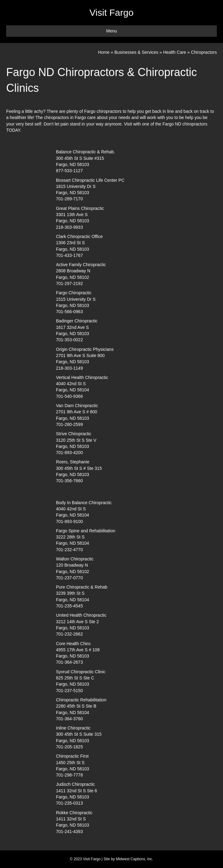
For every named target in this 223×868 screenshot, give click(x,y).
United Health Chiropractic (81, 615)
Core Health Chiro (73, 644)
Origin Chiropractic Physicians (85, 349)
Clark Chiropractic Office (79, 236)
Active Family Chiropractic (81, 265)
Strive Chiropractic (74, 434)
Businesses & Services (136, 52)
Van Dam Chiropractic (77, 406)
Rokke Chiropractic (74, 813)
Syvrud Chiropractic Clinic (81, 672)
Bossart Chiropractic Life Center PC (90, 180)
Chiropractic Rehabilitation (81, 700)
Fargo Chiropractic (74, 293)
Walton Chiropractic (75, 559)
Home (104, 52)
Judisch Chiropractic (76, 784)
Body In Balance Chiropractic (84, 503)
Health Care (175, 52)
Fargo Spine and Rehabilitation (86, 531)
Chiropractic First (72, 756)
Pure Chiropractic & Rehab (82, 587)
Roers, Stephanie (73, 462)
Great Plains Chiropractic (80, 208)
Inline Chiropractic (73, 728)
